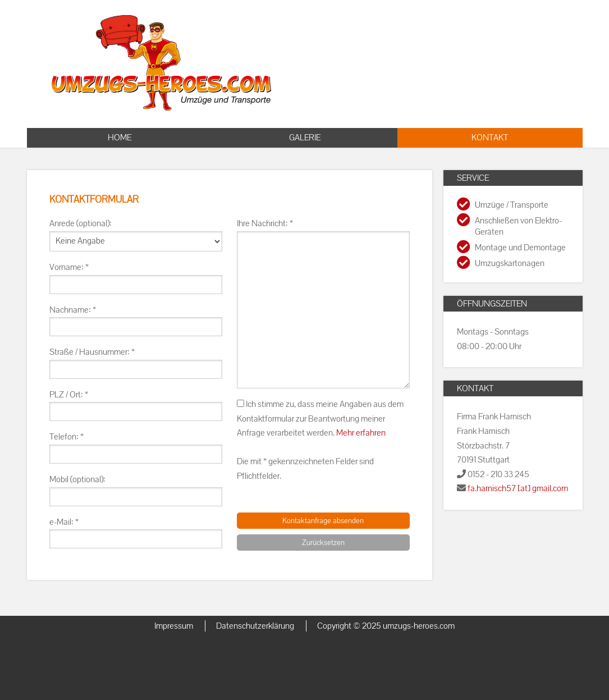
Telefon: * (67, 437)
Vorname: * (69, 267)
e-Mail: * (64, 522)
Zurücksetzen (323, 543)
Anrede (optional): (81, 223)
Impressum (174, 626)
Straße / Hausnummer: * (92, 352)
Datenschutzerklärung (255, 626)
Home (120, 138)
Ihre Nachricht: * (265, 223)
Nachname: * (73, 310)
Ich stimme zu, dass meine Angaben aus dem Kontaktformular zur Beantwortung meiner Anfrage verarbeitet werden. (320, 418)
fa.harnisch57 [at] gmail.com (518, 488)
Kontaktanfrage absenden (323, 521)
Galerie (305, 138)
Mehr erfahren (361, 433)
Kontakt (490, 138)
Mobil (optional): (77, 479)
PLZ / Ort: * (69, 395)
